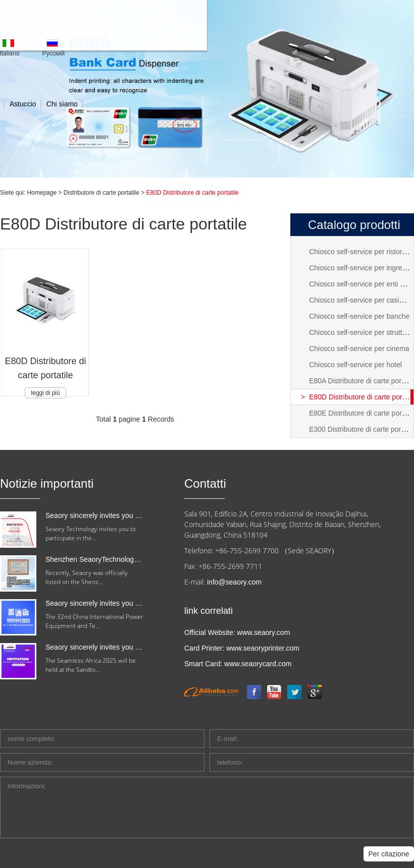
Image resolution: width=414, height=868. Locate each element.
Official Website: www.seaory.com (237, 632)
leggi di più (45, 393)
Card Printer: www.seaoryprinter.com (242, 648)
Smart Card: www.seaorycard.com (238, 664)
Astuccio (23, 104)
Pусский (54, 53)
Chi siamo (62, 104)
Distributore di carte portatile (101, 193)
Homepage (42, 193)
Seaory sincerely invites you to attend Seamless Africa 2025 (139, 647)
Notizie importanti (47, 483)
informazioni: (207, 807)
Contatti (205, 483)
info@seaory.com (234, 582)
